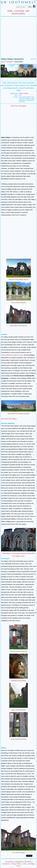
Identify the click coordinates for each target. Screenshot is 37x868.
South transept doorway (18, 739)
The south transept (18, 852)
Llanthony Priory (18, 355)
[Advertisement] (18, 38)
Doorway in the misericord (18, 651)
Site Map (31, 864)
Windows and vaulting (19, 681)
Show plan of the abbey (9, 419)
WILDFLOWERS (18, 14)
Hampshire (10, 62)
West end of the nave (18, 710)
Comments (6, 864)
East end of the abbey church (18, 279)
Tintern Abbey (6, 355)
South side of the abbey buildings (18, 414)
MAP (28, 11)
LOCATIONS (19, 11)
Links (24, 864)
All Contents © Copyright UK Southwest (18, 862)
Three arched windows (18, 303)
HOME (10, 11)
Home (3, 62)
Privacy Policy (16, 864)
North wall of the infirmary (18, 326)
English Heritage (24, 93)
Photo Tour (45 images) (19, 106)
